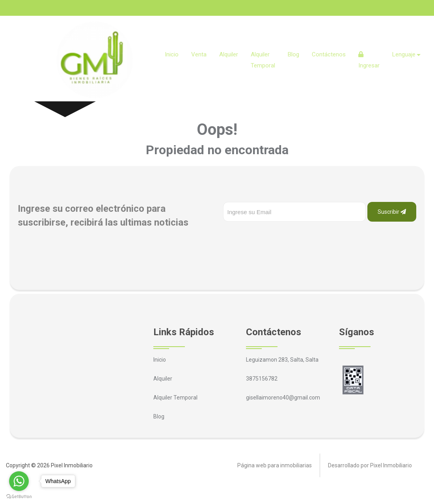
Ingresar (369, 60)
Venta (199, 54)
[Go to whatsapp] (19, 481)
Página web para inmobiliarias (275, 465)
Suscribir (392, 212)
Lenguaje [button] (404, 54)
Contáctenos (329, 54)
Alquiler (229, 54)
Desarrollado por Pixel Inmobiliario (370, 465)
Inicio (172, 54)
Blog (293, 54)
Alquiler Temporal (263, 60)
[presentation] (283, 237)
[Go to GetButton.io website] (19, 496)
